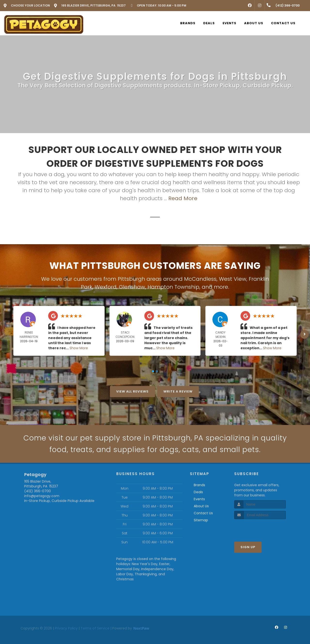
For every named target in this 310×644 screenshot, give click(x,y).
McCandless (200, 279)
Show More (79, 348)
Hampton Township (173, 287)
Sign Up (248, 547)
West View (233, 279)
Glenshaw (132, 287)
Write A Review (178, 391)
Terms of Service (95, 628)
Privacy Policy (66, 628)
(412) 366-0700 (38, 491)
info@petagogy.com (42, 496)
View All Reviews (132, 391)
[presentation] (260, 528)
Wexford (106, 287)
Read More (183, 198)
